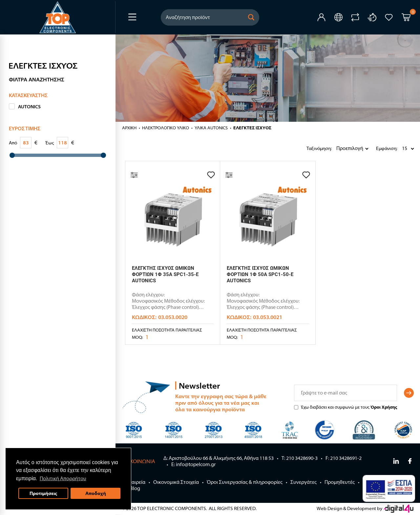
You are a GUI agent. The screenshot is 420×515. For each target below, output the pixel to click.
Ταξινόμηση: (308, 148)
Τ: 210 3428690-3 (300, 458)
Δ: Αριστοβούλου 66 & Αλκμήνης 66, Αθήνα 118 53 (219, 458)
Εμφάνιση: (378, 148)
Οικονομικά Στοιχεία (176, 482)
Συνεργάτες (304, 482)
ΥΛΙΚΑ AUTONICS (211, 128)
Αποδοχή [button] (96, 493)
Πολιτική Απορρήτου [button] (63, 478)
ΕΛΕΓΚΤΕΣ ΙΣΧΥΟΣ (252, 128)
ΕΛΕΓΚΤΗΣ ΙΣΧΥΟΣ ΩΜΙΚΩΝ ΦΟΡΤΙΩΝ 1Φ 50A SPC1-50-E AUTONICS (260, 274)
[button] (251, 17)
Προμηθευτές (340, 482)
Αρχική (129, 128)
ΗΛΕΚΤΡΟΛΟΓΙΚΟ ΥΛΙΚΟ (166, 128)
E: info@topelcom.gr (193, 464)
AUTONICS (29, 107)
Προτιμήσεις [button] (43, 493)
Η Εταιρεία (134, 482)
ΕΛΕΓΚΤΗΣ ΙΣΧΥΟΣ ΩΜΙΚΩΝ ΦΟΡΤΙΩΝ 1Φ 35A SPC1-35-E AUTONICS (165, 274)
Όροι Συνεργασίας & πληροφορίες (245, 482)
